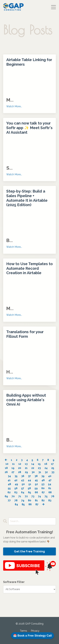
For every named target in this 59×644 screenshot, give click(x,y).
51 (30, 484)
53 (43, 484)
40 (50, 476)
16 (46, 464)
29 (26, 472)
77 (9, 500)
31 (40, 472)
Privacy (35, 631)
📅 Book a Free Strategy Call (32, 636)
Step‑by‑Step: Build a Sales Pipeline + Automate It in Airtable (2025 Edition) (27, 198)
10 (7, 464)
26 (6, 472)
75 (46, 496)
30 (33, 472)
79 (23, 500)
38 (36, 476)
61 (50, 488)
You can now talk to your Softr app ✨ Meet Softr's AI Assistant (29, 128)
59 (36, 488)
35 (16, 476)
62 (9, 492)
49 (16, 484)
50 (23, 484)
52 (36, 484)
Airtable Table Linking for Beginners (29, 62)
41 (9, 480)
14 (33, 464)
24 (46, 468)
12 (20, 464)
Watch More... (14, 106)
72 (26, 496)
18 (6, 468)
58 (29, 488)
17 (52, 464)
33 (53, 472)
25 (53, 468)
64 (23, 492)
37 (29, 476)
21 (26, 468)
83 (50, 500)
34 (9, 476)
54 (50, 484)
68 (50, 492)
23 (39, 468)
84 (16, 504)
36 (23, 476)
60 (43, 488)
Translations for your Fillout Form (25, 334)
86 (30, 504)
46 (43, 480)
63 (16, 492)
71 (20, 496)
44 (29, 480)
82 (43, 500)
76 (53, 496)
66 (36, 492)
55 (9, 488)
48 (9, 484)
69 (6, 496)
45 (36, 480)
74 (39, 496)
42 (16, 480)
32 (46, 472)
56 (16, 488)
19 (13, 468)
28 (20, 472)
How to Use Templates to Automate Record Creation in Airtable (29, 268)
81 (36, 500)
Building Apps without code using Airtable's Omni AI (26, 400)
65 (29, 492)
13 (26, 464)
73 (33, 496)
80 (30, 500)
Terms (23, 631)
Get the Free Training (29, 551)
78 (16, 500)
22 (33, 468)
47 (50, 480)
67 (43, 492)
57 (23, 488)
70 (13, 496)
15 (39, 464)
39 (43, 476)
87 (37, 504)
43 (23, 480)
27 (13, 472)
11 (13, 464)
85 (23, 504)
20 (20, 468)
